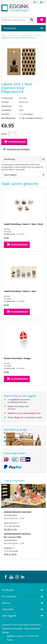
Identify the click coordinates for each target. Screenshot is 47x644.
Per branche (9, 596)
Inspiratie (8, 609)
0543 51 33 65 (14, 434)
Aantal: (4, 134)
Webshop (11, 636)
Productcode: (7, 98)
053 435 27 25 (10, 529)
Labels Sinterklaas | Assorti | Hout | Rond (23, 224)
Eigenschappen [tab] (24, 174)
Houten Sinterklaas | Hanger (17, 358)
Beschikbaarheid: (8, 118)
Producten (8, 590)
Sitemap (5, 632)
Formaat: (5, 102)
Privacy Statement (32, 628)
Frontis (10, 640)
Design (21, 636)
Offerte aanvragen (15, 437)
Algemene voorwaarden (12, 628)
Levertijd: (5, 114)
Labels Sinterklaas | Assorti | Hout (20, 291)
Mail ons (11, 441)
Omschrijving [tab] (24, 159)
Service (6, 603)
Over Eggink (9, 616)
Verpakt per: (7, 106)
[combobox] (18, 20)
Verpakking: (6, 110)
